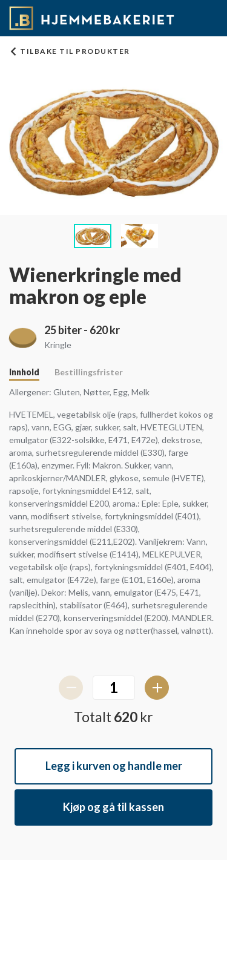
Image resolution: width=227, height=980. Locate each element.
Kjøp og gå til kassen (113, 807)
